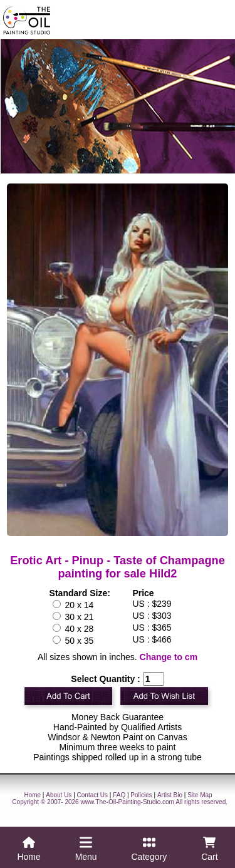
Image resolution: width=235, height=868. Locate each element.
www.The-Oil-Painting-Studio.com (127, 802)
